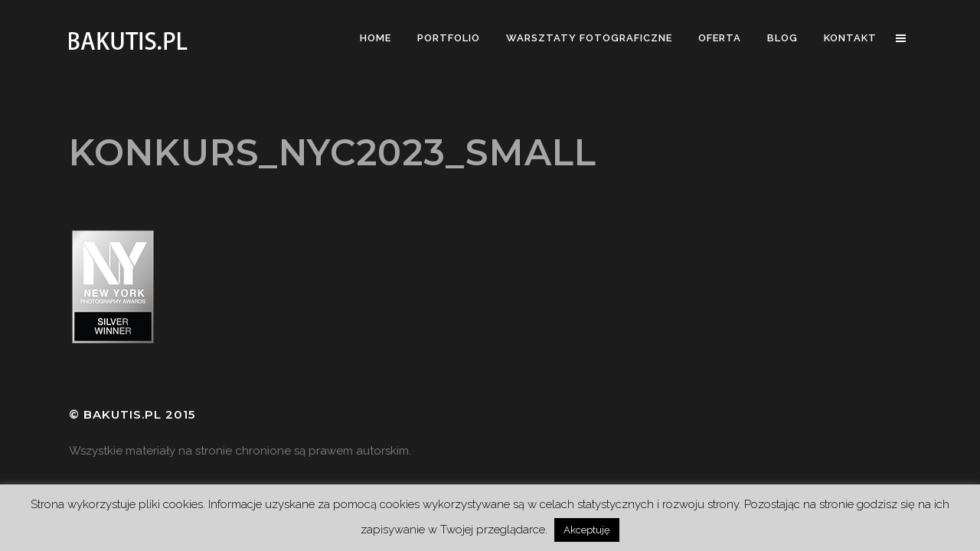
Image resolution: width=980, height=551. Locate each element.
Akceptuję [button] (587, 530)
